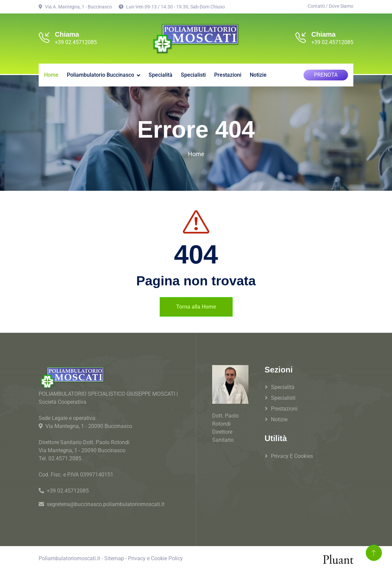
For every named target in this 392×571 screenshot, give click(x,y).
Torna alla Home (196, 306)
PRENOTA (326, 74)
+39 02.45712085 (76, 42)
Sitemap (114, 557)
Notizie (258, 74)
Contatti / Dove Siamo (330, 6)
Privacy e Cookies (292, 455)
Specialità (161, 74)
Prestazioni (228, 74)
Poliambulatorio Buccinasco (101, 74)
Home (51, 74)
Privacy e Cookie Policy (155, 557)
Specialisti (193, 74)
